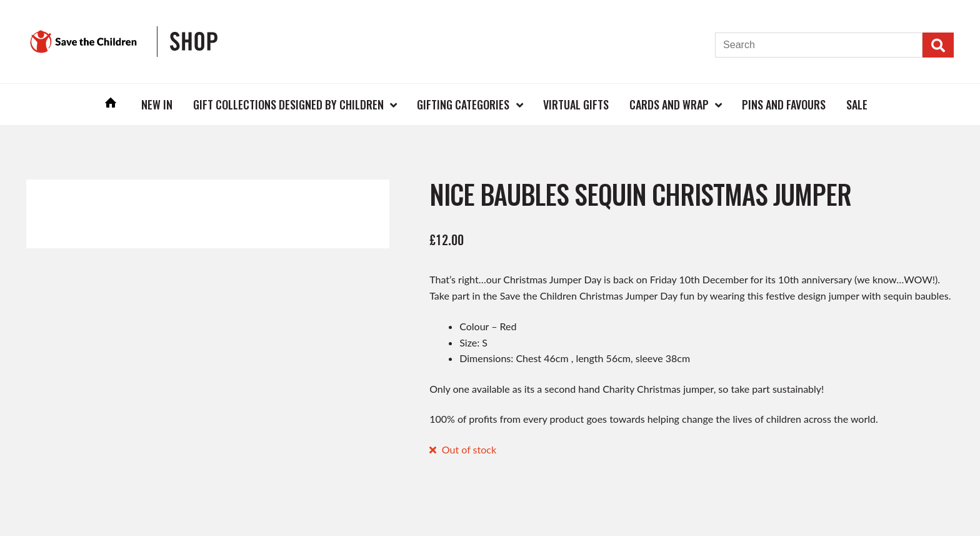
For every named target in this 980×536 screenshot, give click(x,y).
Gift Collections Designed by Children (288, 104)
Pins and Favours (784, 104)
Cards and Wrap (669, 104)
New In (157, 104)
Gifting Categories (463, 104)
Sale (857, 104)
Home (111, 104)
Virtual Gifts (576, 104)
